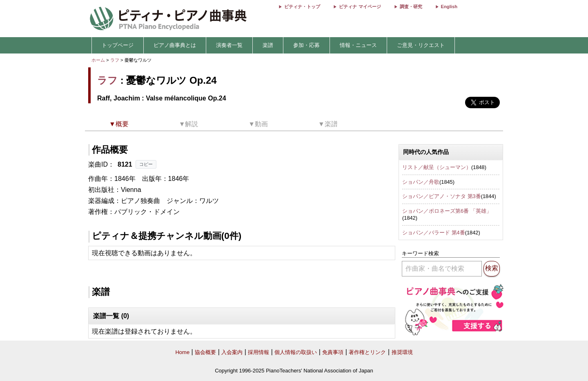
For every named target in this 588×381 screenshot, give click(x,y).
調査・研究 (411, 7)
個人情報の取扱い (296, 352)
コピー (146, 164)
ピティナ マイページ (360, 7)
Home (182, 352)
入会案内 (232, 352)
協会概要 (205, 352)
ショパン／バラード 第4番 (434, 233)
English (449, 7)
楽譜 (268, 45)
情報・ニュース (358, 45)
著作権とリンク (367, 352)
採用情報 (258, 352)
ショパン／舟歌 (421, 182)
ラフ (115, 60)
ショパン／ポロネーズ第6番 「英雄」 (447, 211)
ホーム (98, 60)
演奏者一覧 (229, 45)
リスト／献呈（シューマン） (437, 167)
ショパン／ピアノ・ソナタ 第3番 (442, 196)
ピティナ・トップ (302, 7)
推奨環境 (402, 352)
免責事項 (333, 352)
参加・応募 (306, 45)
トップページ (118, 45)
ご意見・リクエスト (421, 45)
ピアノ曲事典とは (175, 45)
